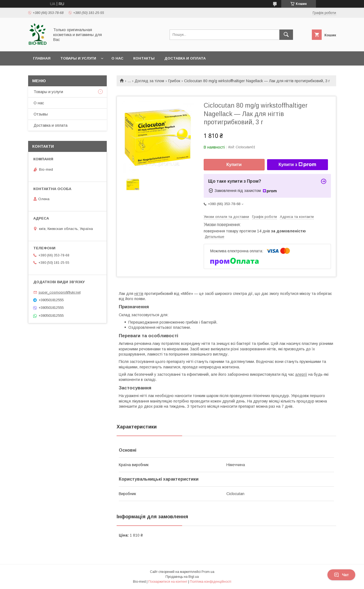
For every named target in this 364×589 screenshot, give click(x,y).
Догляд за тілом (149, 81)
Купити (234, 165)
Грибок (174, 81)
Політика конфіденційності (211, 582)
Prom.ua (208, 572)
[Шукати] (286, 35)
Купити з (297, 165)
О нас (117, 58)
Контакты (144, 58)
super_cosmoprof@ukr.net (60, 292)
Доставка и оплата (185, 58)
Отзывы (41, 114)
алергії (301, 374)
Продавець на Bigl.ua (182, 577)
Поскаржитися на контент (168, 582)
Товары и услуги (78, 58)
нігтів (139, 294)
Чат (341, 575)
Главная (42, 58)
